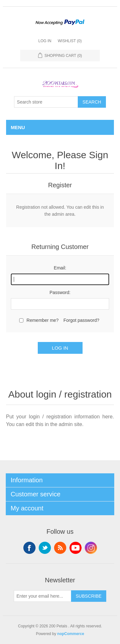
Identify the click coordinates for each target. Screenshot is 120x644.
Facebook (29, 548)
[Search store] (46, 102)
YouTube (76, 548)
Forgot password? (81, 320)
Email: (60, 268)
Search (92, 102)
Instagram (91, 548)
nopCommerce (71, 634)
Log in (45, 41)
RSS (60, 548)
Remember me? (43, 320)
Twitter (45, 548)
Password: (60, 292)
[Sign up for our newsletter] (43, 596)
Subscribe (89, 596)
